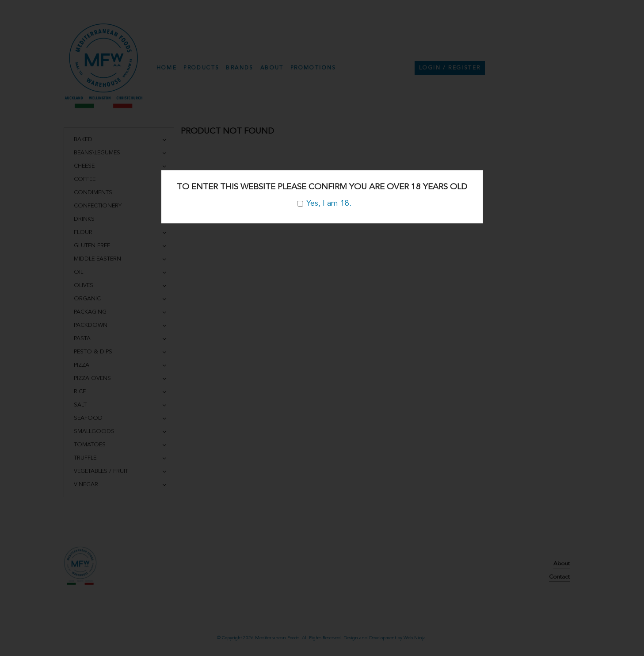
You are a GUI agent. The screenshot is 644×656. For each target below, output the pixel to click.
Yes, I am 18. (324, 203)
